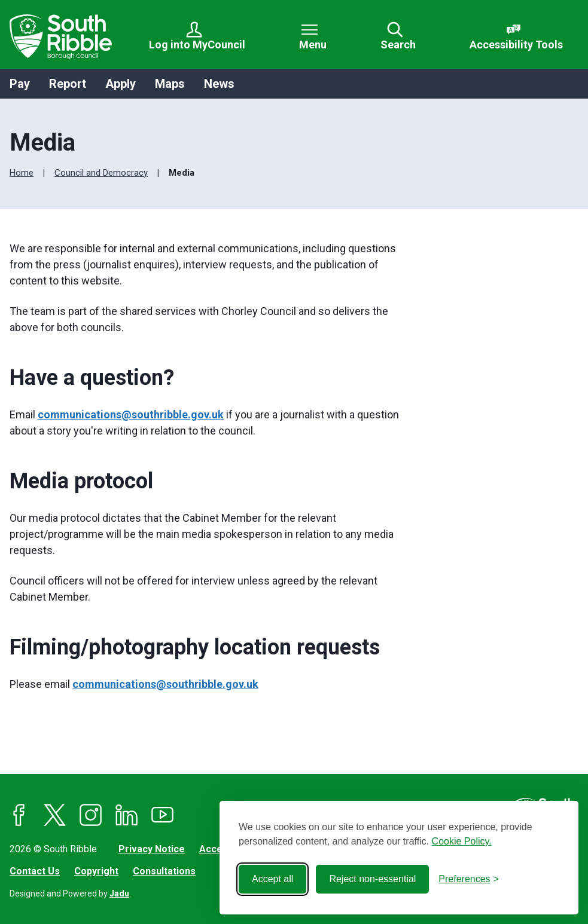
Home (22, 173)
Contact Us (35, 871)
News (219, 84)
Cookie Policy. (462, 841)
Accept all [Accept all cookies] (272, 879)
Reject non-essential (372, 879)
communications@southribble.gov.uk (131, 414)
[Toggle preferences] (469, 879)
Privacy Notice (152, 849)
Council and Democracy (101, 173)
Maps (170, 84)
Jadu (119, 894)
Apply (121, 84)
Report (68, 84)
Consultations (164, 871)
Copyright (96, 871)
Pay (20, 84)
